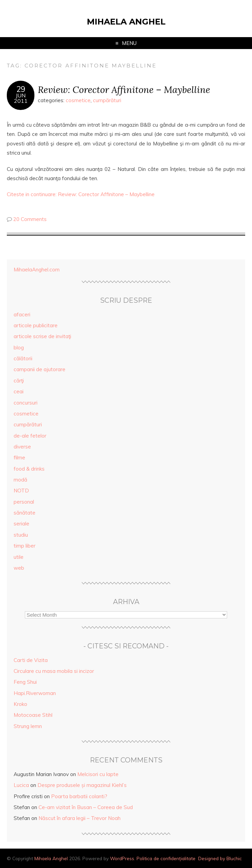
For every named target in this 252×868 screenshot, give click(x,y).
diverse (22, 447)
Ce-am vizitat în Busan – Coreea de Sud (86, 807)
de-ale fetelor (30, 436)
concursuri (26, 403)
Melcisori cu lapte (98, 774)
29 (21, 89)
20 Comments (30, 219)
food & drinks (29, 469)
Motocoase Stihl (33, 715)
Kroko (20, 704)
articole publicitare (36, 325)
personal (24, 502)
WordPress (122, 858)
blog (19, 348)
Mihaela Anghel (126, 22)
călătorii (23, 358)
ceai (19, 391)
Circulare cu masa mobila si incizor (54, 671)
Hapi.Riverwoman (35, 693)
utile (19, 557)
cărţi (19, 381)
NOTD (21, 491)
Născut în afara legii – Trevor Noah (80, 818)
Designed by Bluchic (220, 858)
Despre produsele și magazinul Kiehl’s (82, 785)
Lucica (21, 785)
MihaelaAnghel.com (37, 270)
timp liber (25, 546)
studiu (21, 535)
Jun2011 (21, 98)
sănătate (25, 513)
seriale (21, 524)
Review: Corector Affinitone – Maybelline (124, 89)
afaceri (22, 314)
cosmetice (78, 100)
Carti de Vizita (31, 660)
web (19, 568)
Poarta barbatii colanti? (79, 796)
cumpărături (107, 100)
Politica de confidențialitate (166, 858)
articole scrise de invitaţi (42, 336)
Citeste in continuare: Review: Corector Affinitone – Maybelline (81, 194)
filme (19, 457)
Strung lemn (28, 726)
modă (20, 480)
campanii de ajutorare (40, 369)
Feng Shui (25, 682)
